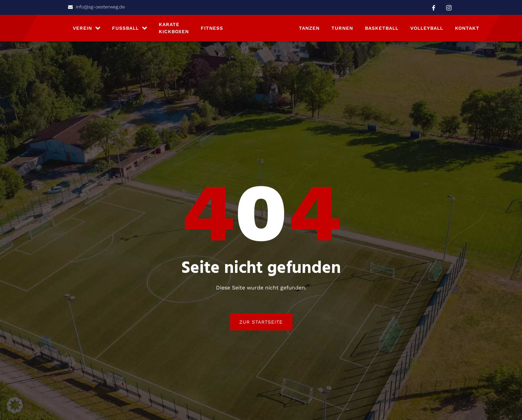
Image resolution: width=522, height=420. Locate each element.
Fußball (129, 30)
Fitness (212, 30)
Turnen (342, 30)
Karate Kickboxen (174, 30)
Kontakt (467, 30)
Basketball (382, 30)
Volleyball (427, 30)
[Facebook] (434, 7)
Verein (86, 30)
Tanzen (309, 30)
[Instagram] (449, 7)
